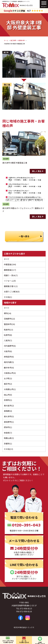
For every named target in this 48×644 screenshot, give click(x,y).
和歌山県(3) (9, 438)
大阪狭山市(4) (10, 373)
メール (24, 641)
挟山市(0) (8, 395)
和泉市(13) (8, 330)
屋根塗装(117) (10, 270)
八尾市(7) (8, 340)
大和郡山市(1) (10, 389)
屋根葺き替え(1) (11, 286)
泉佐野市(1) (9, 422)
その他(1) (8, 297)
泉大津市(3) (9, 416)
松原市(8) (8, 335)
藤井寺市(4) (9, 368)
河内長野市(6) (10, 346)
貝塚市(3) (8, 400)
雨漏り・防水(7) (11, 275)
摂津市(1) (8, 427)
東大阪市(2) (9, 406)
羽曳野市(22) (9, 319)
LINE (40, 643)
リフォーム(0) (10, 281)
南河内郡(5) (9, 362)
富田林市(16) (9, 324)
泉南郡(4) (8, 411)
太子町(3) (8, 378)
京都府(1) (8, 444)
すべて (7, 259)
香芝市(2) (8, 384)
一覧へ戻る (24, 236)
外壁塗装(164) (10, 264)
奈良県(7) (8, 433)
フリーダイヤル (8, 641)
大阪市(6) (8, 351)
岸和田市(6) (9, 357)
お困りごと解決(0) (12, 292)
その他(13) (8, 449)
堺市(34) (8, 313)
